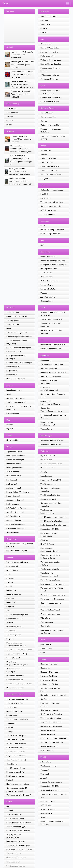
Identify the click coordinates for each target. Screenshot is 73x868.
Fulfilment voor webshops (51, 726)
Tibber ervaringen (48, 214)
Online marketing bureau (50, 790)
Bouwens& (45, 774)
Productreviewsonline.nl (50, 580)
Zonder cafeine (47, 273)
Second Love (46, 150)
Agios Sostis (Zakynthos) (17, 654)
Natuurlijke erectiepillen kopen (53, 261)
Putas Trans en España (50, 166)
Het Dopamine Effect (49, 269)
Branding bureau (13, 413)
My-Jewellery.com (48, 456)
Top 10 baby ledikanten (50, 495)
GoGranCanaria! (13, 862)
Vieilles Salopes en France (51, 175)
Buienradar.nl (46, 644)
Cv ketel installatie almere (51, 722)
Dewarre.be (11, 590)
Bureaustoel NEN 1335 (50, 529)
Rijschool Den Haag (14, 619)
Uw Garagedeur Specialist (51, 714)
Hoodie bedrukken (48, 468)
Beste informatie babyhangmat (19, 348)
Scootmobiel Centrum (49, 79)
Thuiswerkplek (12, 112)
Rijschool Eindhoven (15, 680)
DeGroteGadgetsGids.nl (50, 610)
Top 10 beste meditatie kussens (53, 517)
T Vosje (10, 732)
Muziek (9, 125)
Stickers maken (47, 622)
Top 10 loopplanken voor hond (19, 650)
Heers (9, 329)
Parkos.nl (44, 32)
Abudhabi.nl (11, 724)
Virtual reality (12, 108)
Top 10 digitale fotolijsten (51, 521)
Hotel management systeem (18, 784)
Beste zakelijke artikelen (50, 234)
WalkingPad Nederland (50, 281)
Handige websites (14, 594)
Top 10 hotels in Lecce (16, 768)
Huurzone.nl (45, 668)
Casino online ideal (48, 117)
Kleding (10, 121)
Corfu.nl (10, 728)
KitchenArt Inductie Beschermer (53, 738)
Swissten (44, 472)
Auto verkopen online (49, 52)
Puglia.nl (10, 639)
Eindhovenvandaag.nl (15, 460)
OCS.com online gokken (50, 125)
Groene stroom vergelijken (51, 206)
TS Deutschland (47, 162)
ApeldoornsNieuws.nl (15, 500)
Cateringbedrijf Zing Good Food (19, 684)
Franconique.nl (12, 570)
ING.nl (43, 226)
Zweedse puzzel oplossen (17, 562)
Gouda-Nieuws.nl (13, 532)
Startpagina (45, 24)
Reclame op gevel (48, 801)
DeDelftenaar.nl (13, 504)
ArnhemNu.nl (12, 484)
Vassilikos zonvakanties (16, 744)
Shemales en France (49, 171)
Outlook (10, 425)
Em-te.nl (44, 28)
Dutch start (11, 602)
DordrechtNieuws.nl (14, 520)
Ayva (8, 610)
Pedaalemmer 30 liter (49, 684)
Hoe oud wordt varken (16, 379)
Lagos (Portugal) (13, 658)
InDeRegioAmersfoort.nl (16, 508)
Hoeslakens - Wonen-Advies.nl (53, 695)
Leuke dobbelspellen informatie (53, 525)
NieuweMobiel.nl (13, 440)
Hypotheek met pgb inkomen (52, 230)
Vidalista (44, 293)
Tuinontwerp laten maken (51, 718)
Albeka (9, 394)
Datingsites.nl (46, 429)
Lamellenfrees (46, 476)
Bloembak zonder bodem (51, 349)
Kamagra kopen (47, 285)
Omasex (44, 154)
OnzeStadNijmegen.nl (15, 512)
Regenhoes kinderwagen (51, 97)
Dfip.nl (6, 3)
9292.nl (10, 810)
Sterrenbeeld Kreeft (49, 16)
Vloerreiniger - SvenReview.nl (53, 595)
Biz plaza (10, 606)
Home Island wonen (49, 664)
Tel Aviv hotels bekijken (16, 736)
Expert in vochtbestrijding (17, 551)
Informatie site (46, 460)
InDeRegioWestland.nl (16, 524)
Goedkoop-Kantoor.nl (15, 398)
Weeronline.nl (46, 648)
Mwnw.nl (44, 20)
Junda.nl (44, 778)
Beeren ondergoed (48, 499)
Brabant (10, 780)
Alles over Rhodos (14, 814)
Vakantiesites (12, 707)
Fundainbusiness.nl (14, 390)
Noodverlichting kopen (50, 672)
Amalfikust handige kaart (17, 333)
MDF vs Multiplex (47, 750)
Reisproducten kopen (15, 819)
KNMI (43, 652)
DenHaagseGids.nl (14, 476)
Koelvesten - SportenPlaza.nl (52, 584)
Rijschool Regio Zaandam (51, 64)
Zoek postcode (13, 312)
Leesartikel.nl (12, 375)
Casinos (44, 121)
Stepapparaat (46, 360)
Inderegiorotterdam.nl (15, 468)
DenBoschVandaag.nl (15, 676)
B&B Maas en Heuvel (15, 776)
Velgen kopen (46, 44)
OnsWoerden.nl (13, 367)
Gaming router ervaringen (51, 376)
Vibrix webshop (47, 277)
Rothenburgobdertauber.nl (17, 748)
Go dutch (44, 817)
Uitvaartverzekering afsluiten (52, 440)
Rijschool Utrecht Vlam (50, 48)
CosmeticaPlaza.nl (14, 352)
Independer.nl (46, 198)
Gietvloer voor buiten (49, 710)
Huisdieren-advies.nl (49, 368)
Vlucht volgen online (15, 703)
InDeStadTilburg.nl (14, 516)
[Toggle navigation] (67, 3)
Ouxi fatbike (45, 626)
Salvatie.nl (45, 770)
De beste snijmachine (15, 627)
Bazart (9, 586)
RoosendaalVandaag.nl (16, 528)
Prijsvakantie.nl (12, 715)
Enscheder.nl (12, 480)
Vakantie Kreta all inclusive (17, 720)
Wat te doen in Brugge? (16, 827)
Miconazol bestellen (49, 257)
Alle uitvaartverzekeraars (51, 444)
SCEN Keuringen (47, 805)
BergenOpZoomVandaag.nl (18, 492)
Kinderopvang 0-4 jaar (50, 101)
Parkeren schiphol (48, 56)
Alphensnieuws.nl (14, 488)
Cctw (9, 574)
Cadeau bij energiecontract (52, 190)
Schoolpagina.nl (13, 320)
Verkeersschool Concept (50, 60)
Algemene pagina (14, 635)
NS (8, 806)
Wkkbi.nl (10, 623)
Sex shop (44, 540)
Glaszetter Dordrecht (49, 746)
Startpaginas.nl (13, 325)
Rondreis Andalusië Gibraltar (18, 831)
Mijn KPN (44, 194)
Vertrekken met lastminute (17, 699)
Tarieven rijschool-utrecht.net (52, 202)
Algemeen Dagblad (14, 452)
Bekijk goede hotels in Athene (19, 823)
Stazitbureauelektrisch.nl (16, 402)
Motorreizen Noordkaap (16, 858)
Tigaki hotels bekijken (15, 740)
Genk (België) (12, 764)
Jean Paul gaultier (48, 297)
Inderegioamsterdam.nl (16, 456)
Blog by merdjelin (13, 566)
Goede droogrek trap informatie (19, 337)
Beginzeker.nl (12, 371)
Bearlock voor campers (16, 866)
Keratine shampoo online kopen (19, 363)
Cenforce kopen (47, 301)
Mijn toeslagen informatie (17, 316)
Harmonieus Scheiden (15, 688)
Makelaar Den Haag (49, 676)
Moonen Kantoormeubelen (51, 782)
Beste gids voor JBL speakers (52, 599)
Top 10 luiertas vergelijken (17, 615)
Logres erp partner (48, 809)
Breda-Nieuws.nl (13, 496)
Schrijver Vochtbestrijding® (52, 742)
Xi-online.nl (11, 631)
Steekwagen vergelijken (50, 569)
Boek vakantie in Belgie (16, 772)
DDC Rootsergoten (48, 210)
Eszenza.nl (11, 578)
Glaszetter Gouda (48, 730)
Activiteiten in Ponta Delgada (18, 846)
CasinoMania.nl (47, 113)
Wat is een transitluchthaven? (19, 795)
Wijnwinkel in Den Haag (50, 614)
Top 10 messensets (48, 484)
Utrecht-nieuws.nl (14, 464)
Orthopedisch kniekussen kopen (53, 265)
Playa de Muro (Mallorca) (17, 756)
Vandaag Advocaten (49, 766)
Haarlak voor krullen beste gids (53, 372)
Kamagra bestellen (48, 289)
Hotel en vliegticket (14, 711)
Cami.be (10, 582)
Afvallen (10, 116)
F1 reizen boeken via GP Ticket (19, 850)
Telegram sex (46, 179)
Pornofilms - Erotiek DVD (51, 480)
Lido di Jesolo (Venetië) (16, 842)
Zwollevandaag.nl (14, 472)
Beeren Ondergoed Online (51, 464)
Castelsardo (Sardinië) (16, 752)
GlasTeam (45, 699)
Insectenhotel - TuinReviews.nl (53, 345)
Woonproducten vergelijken (52, 364)
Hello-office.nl (46, 813)
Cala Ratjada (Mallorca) (16, 760)
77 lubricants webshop (50, 75)
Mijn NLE (10, 429)
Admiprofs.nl (46, 762)
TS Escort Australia (48, 158)
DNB (42, 245)
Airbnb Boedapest (14, 854)
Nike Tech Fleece (47, 544)
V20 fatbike (45, 618)
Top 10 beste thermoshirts (51, 319)
